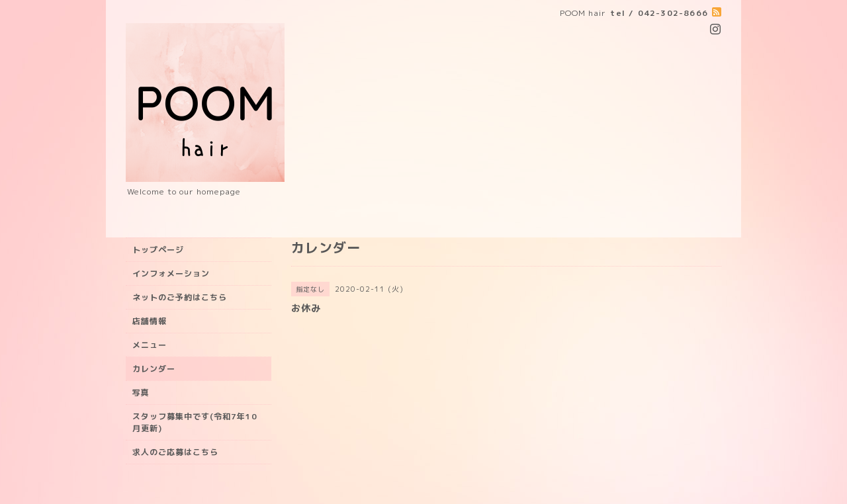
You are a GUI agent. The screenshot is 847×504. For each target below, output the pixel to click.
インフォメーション (171, 273)
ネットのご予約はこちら (180, 297)
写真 (141, 393)
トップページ (158, 250)
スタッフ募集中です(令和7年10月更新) (195, 422)
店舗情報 (150, 321)
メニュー (150, 345)
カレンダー (154, 369)
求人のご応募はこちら (175, 452)
